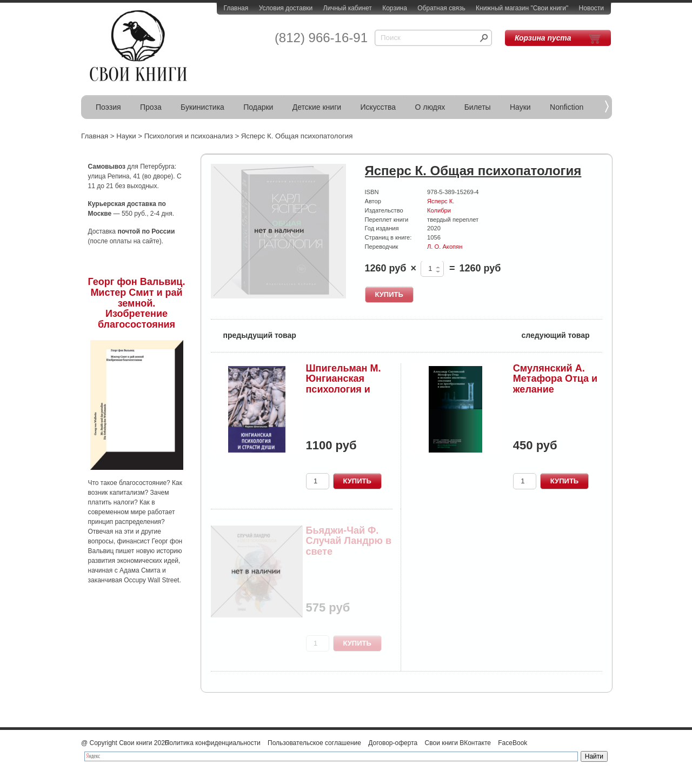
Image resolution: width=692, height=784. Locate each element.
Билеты (478, 107)
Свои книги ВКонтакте (458, 743)
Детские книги (317, 107)
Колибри (439, 210)
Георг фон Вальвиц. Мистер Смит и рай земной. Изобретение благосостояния (137, 303)
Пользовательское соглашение (314, 743)
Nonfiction (567, 107)
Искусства (378, 107)
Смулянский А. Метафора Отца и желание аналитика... (555, 384)
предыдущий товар (254, 334)
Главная (236, 8)
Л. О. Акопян (445, 247)
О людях (430, 107)
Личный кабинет (348, 8)
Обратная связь (441, 8)
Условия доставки (286, 8)
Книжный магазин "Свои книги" (522, 8)
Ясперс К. (441, 201)
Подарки (258, 107)
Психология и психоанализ (189, 136)
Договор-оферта (393, 743)
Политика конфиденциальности (213, 743)
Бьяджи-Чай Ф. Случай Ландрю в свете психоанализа (349, 546)
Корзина (395, 8)
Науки (520, 107)
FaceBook (513, 743)
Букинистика (202, 107)
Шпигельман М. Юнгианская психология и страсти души (344, 384)
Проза (151, 107)
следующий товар (562, 334)
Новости (591, 8)
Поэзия (108, 107)
